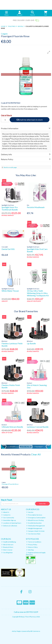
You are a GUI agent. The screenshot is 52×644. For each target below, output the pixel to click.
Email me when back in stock (30, 120)
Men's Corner (7, 550)
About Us (5, 512)
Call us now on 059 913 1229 (26, 612)
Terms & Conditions (34, 542)
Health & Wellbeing (9, 542)
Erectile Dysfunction (34, 523)
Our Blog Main (7, 553)
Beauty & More (7, 547)
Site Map (30, 550)
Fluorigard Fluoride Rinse (10, 484)
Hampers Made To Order (36, 531)
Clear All (36, 454)
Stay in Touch (7, 500)
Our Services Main (33, 534)
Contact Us (6, 515)
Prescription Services (34, 515)
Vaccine (30, 512)
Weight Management (34, 528)
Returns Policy (32, 547)
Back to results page (10, 167)
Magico (19, 631)
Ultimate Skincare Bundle (12, 427)
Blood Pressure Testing (35, 520)
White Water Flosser (10, 291)
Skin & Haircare (7, 545)
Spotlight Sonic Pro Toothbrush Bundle (10, 208)
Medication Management (36, 526)
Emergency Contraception (36, 518)
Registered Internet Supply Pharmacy (36, 553)
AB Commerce (35, 631)
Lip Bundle (31, 343)
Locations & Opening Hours (11, 523)
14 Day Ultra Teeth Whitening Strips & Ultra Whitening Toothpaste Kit (38, 293)
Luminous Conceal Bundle (38, 427)
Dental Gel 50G (8, 249)
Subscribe (42, 504)
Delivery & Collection (9, 526)
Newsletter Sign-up (9, 520)
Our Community (8, 518)
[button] (49, 52)
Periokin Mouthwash (36, 207)
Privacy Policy (32, 545)
